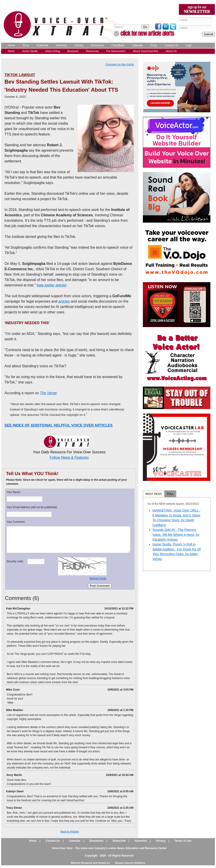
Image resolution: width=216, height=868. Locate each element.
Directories (98, 45)
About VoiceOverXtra (146, 51)
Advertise (61, 45)
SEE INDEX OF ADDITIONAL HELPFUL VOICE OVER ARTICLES (58, 425)
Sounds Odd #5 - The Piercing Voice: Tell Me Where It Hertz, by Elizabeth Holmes (176, 535)
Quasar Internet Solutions (130, 863)
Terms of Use (183, 841)
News (11, 51)
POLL (170, 494)
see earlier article (52, 285)
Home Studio (30, 51)
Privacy (161, 841)
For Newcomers (116, 51)
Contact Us (171, 45)
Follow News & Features (69, 457)
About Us (171, 51)
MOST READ (154, 494)
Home (11, 45)
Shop (26, 45)
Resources (92, 51)
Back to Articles (70, 832)
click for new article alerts (147, 33)
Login (189, 45)
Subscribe (42, 45)
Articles (79, 45)
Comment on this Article (120, 64)
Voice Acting (53, 51)
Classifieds (118, 45)
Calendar (138, 45)
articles (64, 301)
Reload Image (98, 578)
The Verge (48, 393)
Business (73, 51)
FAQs (154, 45)
